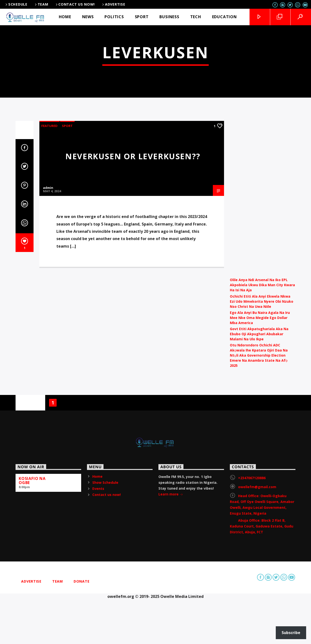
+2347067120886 (252, 609)
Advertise (113, 4)
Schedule (16, 4)
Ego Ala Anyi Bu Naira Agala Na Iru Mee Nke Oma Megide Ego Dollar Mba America (260, 449)
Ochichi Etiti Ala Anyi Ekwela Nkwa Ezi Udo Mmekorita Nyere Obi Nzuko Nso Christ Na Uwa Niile (262, 433)
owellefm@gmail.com (257, 618)
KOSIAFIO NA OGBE (32, 612)
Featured (49, 257)
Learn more (171, 626)
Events (98, 620)
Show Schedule (105, 614)
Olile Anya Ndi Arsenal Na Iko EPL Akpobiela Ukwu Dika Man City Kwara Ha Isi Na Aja (262, 416)
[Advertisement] (263, 325)
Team (41, 4)
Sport (67, 257)
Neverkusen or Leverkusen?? (133, 288)
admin (48, 319)
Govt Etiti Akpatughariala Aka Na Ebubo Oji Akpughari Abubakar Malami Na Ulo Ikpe (259, 465)
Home (97, 608)
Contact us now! (75, 4)
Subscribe (291, 633)
